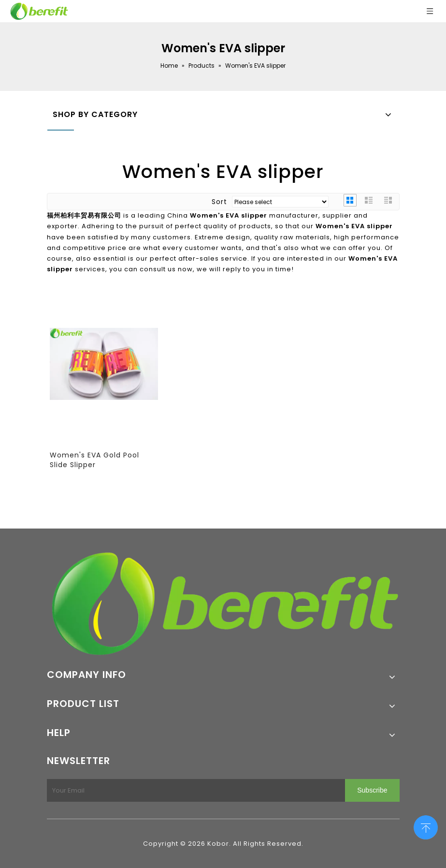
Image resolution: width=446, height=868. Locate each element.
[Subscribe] (372, 790)
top (426, 826)
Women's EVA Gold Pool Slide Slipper (94, 460)
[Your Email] (194, 790)
